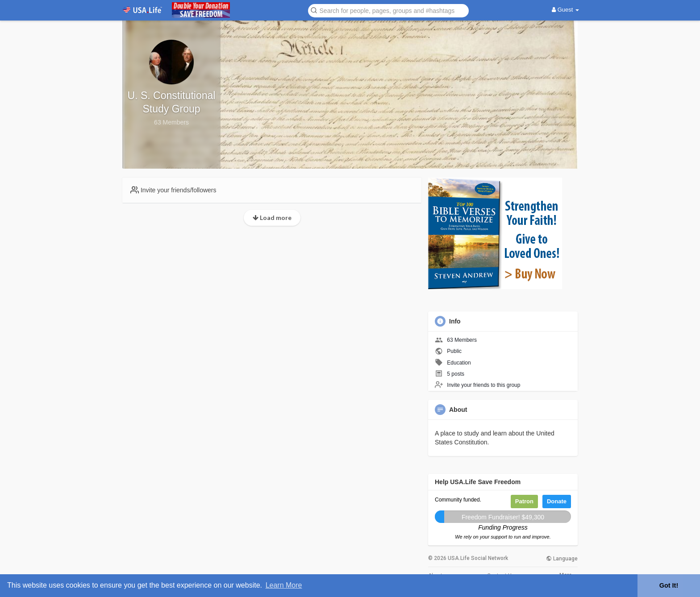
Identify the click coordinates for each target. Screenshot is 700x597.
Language (562, 559)
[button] (388, 10)
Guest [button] (565, 10)
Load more (272, 218)
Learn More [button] (284, 585)
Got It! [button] (669, 585)
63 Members (462, 340)
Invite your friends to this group (483, 385)
